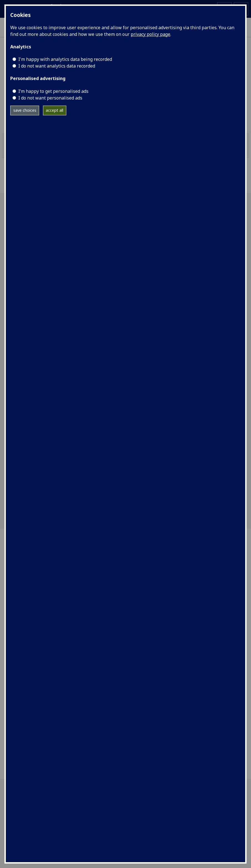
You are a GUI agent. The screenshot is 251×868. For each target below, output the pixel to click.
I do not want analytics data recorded (57, 66)
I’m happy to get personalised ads (53, 91)
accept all (54, 110)
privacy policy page (150, 34)
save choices (25, 110)
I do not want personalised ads (50, 98)
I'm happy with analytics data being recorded (65, 59)
